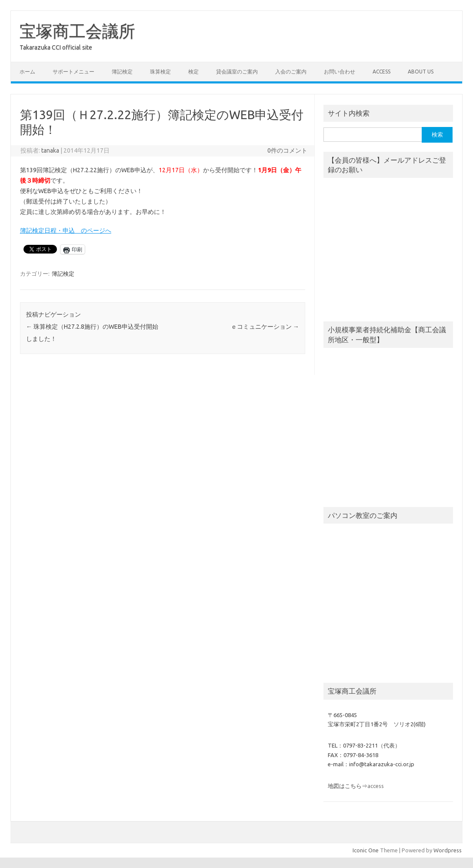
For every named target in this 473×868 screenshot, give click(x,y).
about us (421, 72)
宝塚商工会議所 (77, 31)
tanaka (50, 150)
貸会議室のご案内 (237, 72)
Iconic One (366, 850)
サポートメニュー (73, 72)
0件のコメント (287, 150)
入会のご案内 (291, 72)
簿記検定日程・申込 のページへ (66, 230)
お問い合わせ (340, 72)
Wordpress (448, 850)
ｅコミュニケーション (265, 327)
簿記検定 (122, 72)
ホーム (27, 72)
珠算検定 (160, 72)
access (381, 72)
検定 (193, 72)
